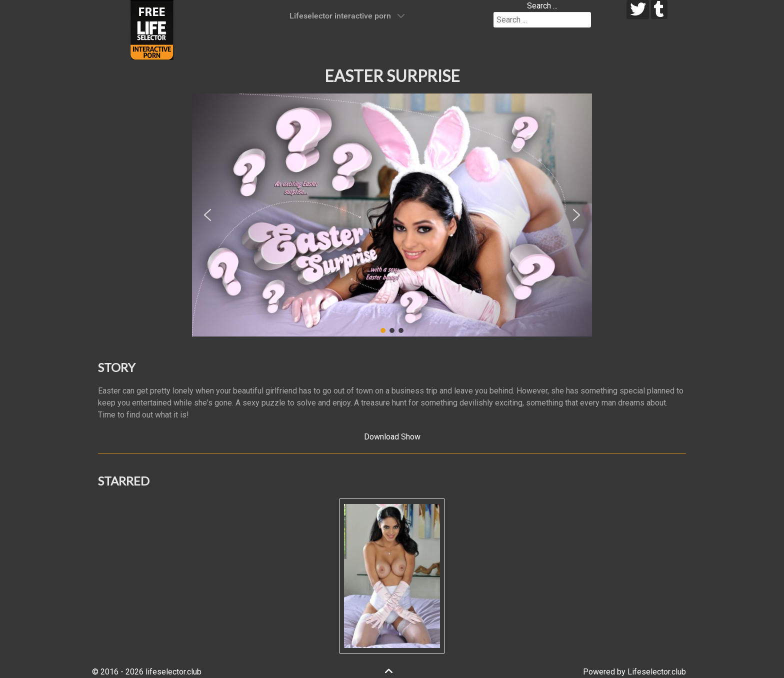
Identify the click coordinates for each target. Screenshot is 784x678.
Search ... (542, 6)
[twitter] (638, 9)
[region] (392, 215)
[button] (207, 215)
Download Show (392, 437)
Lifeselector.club (657, 672)
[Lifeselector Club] (152, 29)
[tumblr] (659, 9)
